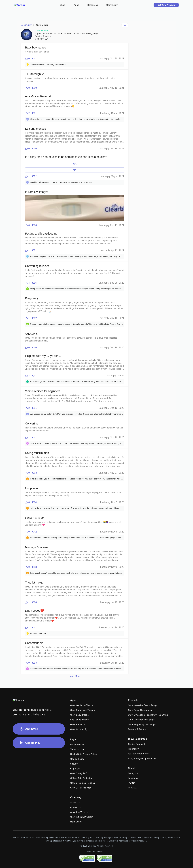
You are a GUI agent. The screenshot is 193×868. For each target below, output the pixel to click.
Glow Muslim (42, 25)
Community (26, 25)
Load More (75, 676)
